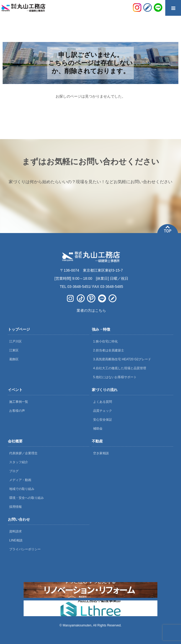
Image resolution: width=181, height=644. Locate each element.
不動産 (97, 441)
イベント (15, 390)
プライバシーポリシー (25, 549)
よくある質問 (103, 402)
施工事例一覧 (19, 402)
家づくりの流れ (105, 390)
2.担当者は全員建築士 (109, 350)
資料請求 (15, 531)
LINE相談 (16, 540)
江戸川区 (15, 341)
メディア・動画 (20, 480)
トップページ (19, 329)
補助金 (98, 429)
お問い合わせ (19, 519)
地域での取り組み (22, 489)
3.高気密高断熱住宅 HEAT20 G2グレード (122, 359)
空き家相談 (101, 453)
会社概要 (15, 441)
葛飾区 (14, 359)
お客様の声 (17, 411)
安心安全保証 (103, 420)
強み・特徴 (101, 329)
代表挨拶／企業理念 (23, 453)
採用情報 (15, 507)
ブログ (14, 471)
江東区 (14, 350)
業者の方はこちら (91, 310)
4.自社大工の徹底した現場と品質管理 (120, 368)
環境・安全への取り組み (26, 498)
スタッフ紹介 (19, 462)
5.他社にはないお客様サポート (115, 377)
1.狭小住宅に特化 (105, 341)
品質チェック (103, 411)
